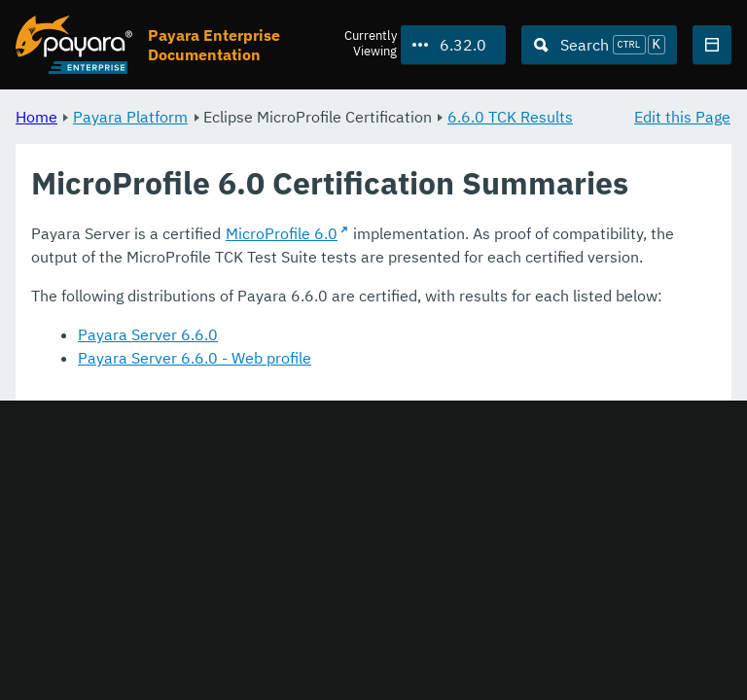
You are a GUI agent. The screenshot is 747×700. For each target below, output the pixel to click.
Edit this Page (682, 117)
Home (36, 117)
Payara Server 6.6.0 (148, 334)
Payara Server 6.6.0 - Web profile (195, 358)
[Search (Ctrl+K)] (599, 45)
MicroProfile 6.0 (282, 233)
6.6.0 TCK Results (510, 117)
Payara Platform (130, 117)
